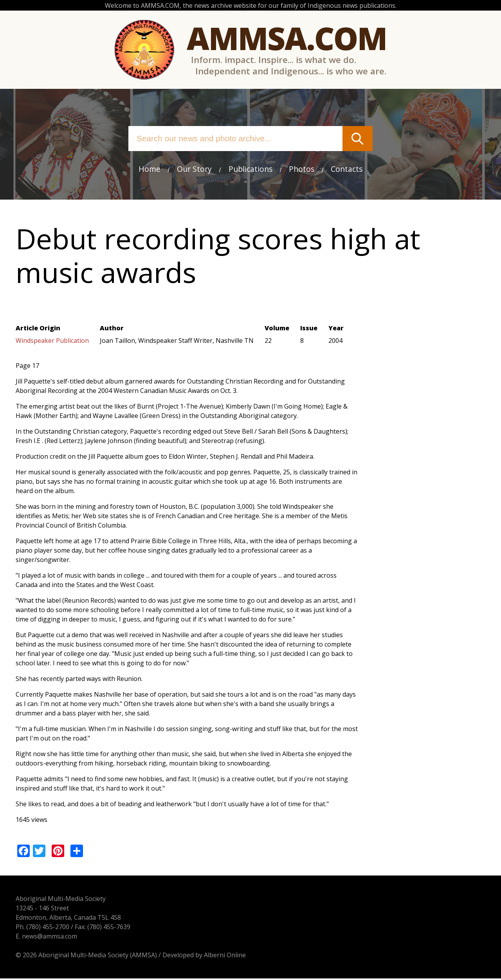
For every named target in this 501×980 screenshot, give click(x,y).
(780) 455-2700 (48, 928)
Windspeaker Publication (52, 342)
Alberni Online (225, 957)
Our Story (194, 169)
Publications (250, 169)
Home (149, 169)
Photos (302, 169)
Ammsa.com (287, 38)
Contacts (347, 169)
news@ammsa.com (50, 938)
